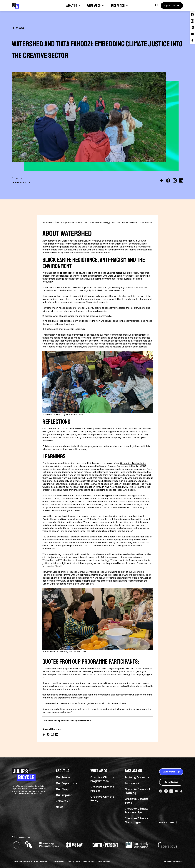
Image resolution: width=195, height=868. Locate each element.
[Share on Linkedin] (57, 734)
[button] (157, 5)
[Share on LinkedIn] (181, 181)
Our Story (62, 789)
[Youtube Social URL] (176, 791)
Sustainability (104, 861)
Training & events (137, 777)
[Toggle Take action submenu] (127, 6)
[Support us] (172, 6)
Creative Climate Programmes (102, 779)
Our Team (63, 777)
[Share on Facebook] (168, 181)
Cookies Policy (58, 861)
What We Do (94, 6)
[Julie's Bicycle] (15, 6)
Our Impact (64, 795)
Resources (132, 783)
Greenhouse (170, 861)
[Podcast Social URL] (181, 791)
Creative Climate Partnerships (137, 810)
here (100, 537)
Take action (118, 6)
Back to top (168, 822)
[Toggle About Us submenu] (79, 6)
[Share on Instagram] (175, 181)
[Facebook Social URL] (161, 791)
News (60, 807)
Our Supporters (66, 783)
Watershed (48, 223)
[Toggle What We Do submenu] (103, 6)
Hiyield (180, 861)
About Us (72, 6)
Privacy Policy (74, 861)
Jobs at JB (63, 801)
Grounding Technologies (133, 463)
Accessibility (89, 861)
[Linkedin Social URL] (171, 791)
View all (18, 28)
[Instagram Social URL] (166, 791)
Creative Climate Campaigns (137, 820)
